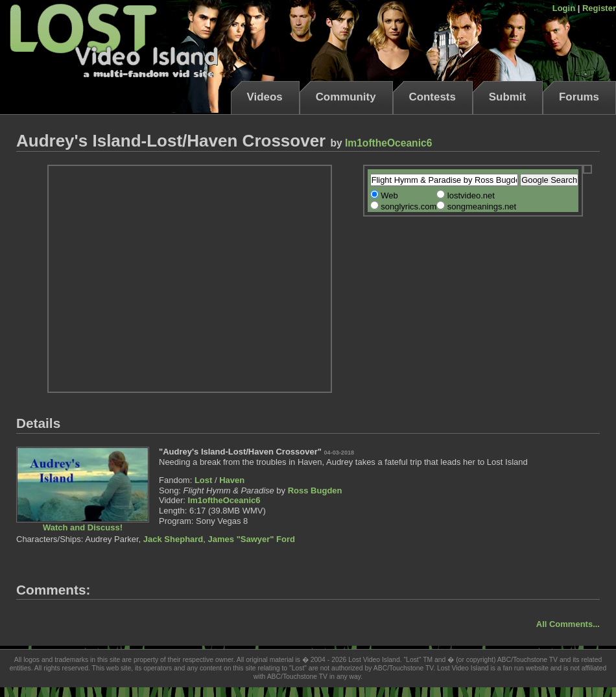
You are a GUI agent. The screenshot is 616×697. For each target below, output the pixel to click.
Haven (232, 480)
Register (599, 8)
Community (346, 97)
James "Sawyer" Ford (252, 539)
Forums (579, 97)
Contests (432, 97)
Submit (507, 97)
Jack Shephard (173, 539)
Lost (203, 480)
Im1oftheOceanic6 (388, 143)
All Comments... (568, 624)
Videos (265, 97)
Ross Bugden (315, 490)
